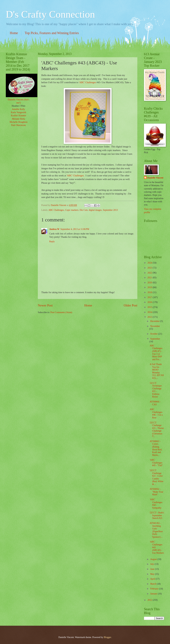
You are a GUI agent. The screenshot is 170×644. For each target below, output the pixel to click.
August (154, 559)
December (155, 321)
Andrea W (54, 229)
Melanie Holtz (18, 119)
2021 (150, 278)
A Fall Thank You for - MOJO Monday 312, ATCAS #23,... (157, 371)
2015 (150, 307)
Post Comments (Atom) (61, 312)
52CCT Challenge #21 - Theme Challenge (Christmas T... (157, 430)
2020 (150, 283)
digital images (95, 210)
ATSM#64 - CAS (155, 403)
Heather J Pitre (19, 106)
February (155, 589)
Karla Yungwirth (19, 112)
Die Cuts (84, 210)
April (153, 579)
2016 (150, 302)
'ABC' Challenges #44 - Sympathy (156, 504)
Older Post (131, 305)
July (152, 564)
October (154, 334)
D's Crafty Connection (50, 14)
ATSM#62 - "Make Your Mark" (156, 492)
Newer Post (45, 305)
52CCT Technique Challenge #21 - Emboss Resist (156, 390)
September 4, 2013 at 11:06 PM (75, 229)
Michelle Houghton (19, 122)
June (153, 569)
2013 (150, 317)
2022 (150, 273)
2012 (150, 600)
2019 (150, 287)
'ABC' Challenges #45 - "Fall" (156, 463)
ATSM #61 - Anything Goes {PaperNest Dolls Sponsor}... (156, 530)
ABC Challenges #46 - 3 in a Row (156, 414)
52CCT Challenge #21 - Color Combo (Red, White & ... (156, 477)
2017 (150, 297)
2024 (150, 263)
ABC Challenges (56, 210)
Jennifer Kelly (18, 109)
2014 (150, 312)
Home (14, 33)
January (154, 594)
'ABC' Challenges (87, 82)
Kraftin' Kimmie (18, 116)
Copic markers (72, 210)
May (153, 574)
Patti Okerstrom (19, 125)
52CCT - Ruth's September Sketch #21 (157, 515)
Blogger (107, 637)
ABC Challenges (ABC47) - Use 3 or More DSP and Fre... (156, 353)
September (155, 339)
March (153, 584)
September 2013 (110, 210)
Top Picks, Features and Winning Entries (52, 33)
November (155, 326)
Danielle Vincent (155, 178)
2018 (150, 292)
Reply (52, 241)
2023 (150, 268)
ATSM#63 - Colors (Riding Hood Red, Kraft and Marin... (156, 448)
